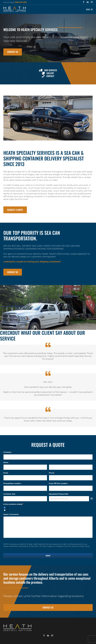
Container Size (10, 494)
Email (6, 473)
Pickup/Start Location (13, 483)
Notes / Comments (11, 514)
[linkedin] (88, 2)
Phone (52, 473)
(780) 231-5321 (21, 2)
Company (8, 452)
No (7, 510)
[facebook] (84, 2)
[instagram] (92, 2)
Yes (8, 508)
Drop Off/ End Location (59, 483)
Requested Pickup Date (59, 494)
